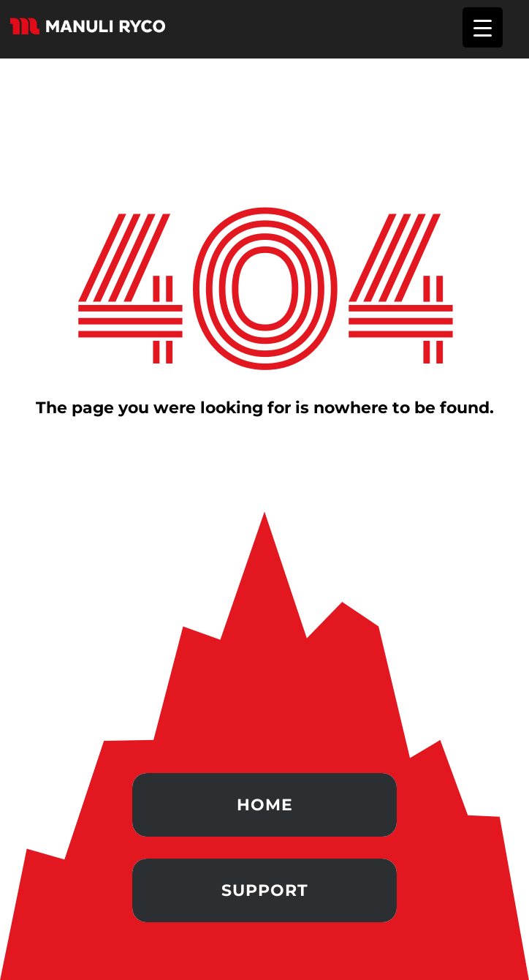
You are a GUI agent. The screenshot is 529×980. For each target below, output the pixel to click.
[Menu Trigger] (483, 27)
